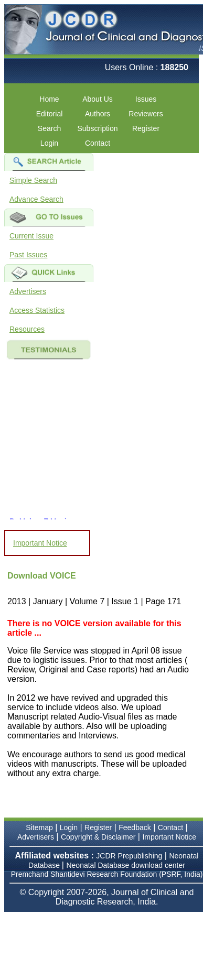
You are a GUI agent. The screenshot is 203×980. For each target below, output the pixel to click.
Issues (146, 99)
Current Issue (31, 236)
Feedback (135, 827)
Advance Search (36, 199)
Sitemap (39, 827)
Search (49, 128)
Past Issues (28, 255)
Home (49, 99)
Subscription (97, 128)
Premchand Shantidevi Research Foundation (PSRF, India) (107, 874)
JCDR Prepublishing (129, 856)
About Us (98, 99)
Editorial (50, 114)
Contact (98, 143)
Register (146, 128)
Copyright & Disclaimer (98, 837)
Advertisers (28, 291)
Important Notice (40, 543)
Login (49, 143)
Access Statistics (37, 310)
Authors (98, 114)
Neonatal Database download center (126, 865)
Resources (27, 329)
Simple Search (33, 180)
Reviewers (146, 114)
